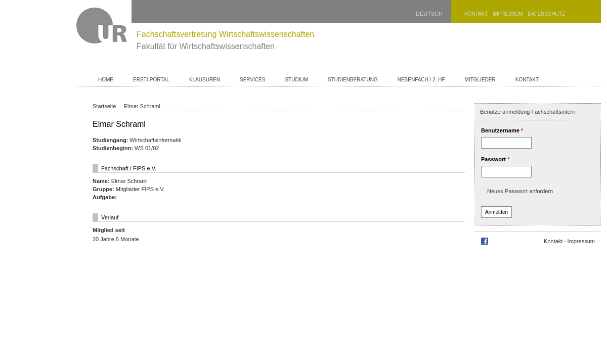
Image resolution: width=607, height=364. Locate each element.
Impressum (508, 14)
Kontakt (476, 14)
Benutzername (502, 130)
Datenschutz (546, 14)
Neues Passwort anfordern (520, 191)
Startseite (104, 106)
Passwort (495, 159)
